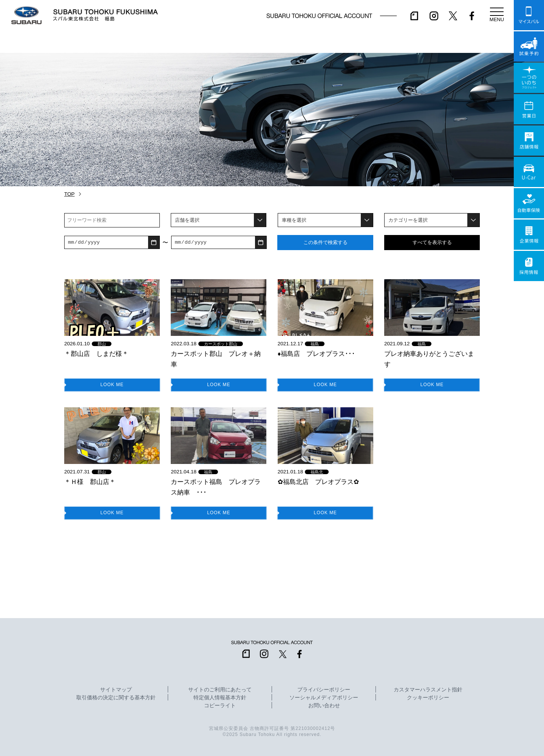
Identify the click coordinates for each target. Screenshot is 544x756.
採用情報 (529, 266)
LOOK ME (112, 384)
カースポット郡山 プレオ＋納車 (216, 359)
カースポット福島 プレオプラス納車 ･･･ (216, 487)
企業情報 (529, 235)
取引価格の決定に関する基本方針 (116, 698)
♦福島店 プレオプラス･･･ (316, 354)
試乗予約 (529, 46)
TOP (70, 194)
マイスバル (529, 15)
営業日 (529, 109)
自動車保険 (529, 203)
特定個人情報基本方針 (220, 698)
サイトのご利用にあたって (220, 690)
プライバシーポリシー (324, 690)
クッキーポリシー (428, 698)
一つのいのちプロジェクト (529, 78)
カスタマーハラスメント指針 (428, 690)
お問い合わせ (324, 706)
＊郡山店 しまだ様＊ (96, 354)
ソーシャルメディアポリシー (324, 698)
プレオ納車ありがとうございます (429, 359)
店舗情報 (529, 141)
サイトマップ (116, 690)
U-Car (529, 172)
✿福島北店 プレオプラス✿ (318, 482)
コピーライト (220, 706)
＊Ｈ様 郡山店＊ (90, 482)
